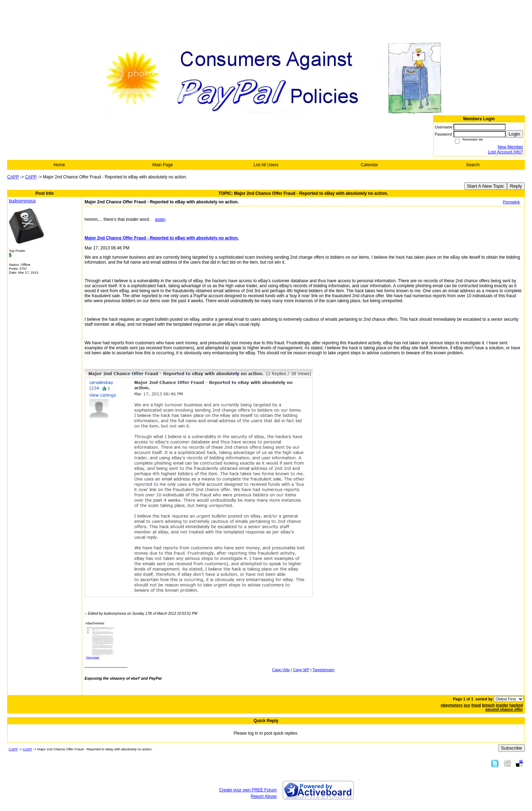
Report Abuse (264, 796)
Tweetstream (324, 670)
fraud (476, 705)
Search (473, 165)
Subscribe (511, 748)
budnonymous (22, 201)
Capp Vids (281, 670)
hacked (516, 705)
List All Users (266, 165)
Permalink (511, 202)
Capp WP (301, 670)
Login (514, 134)
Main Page (163, 165)
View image (93, 657)
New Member (510, 147)
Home (59, 165)
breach (488, 705)
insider (502, 705)
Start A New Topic (486, 186)
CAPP (13, 177)
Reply (516, 186)
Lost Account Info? (505, 152)
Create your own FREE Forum (248, 790)
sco (467, 705)
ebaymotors (452, 705)
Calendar (369, 165)
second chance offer (504, 709)
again (160, 219)
